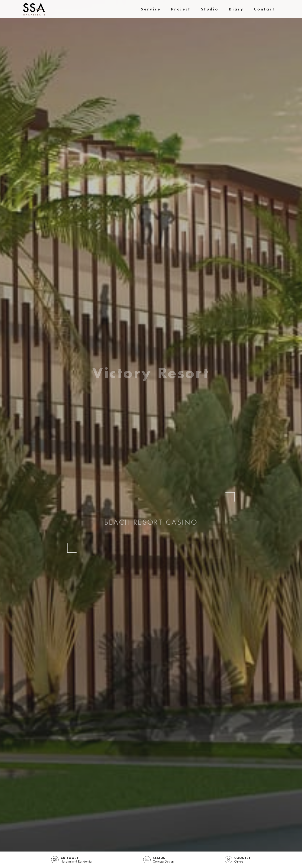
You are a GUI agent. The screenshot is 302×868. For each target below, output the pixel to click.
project (181, 9)
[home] (34, 9)
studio (210, 9)
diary (236, 9)
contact (264, 9)
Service (151, 9)
